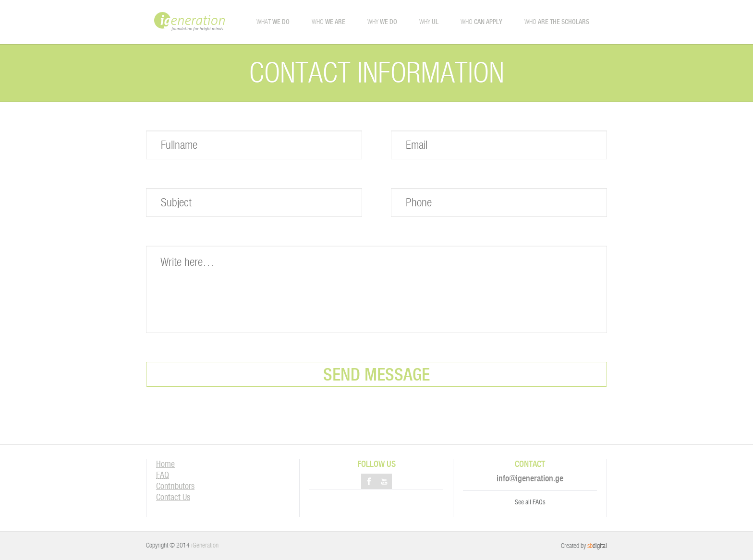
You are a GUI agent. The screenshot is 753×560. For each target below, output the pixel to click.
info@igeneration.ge (530, 478)
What (273, 22)
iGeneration (205, 545)
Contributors (175, 486)
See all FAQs (530, 502)
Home (165, 464)
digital (597, 546)
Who (328, 22)
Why (382, 22)
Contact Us (173, 497)
